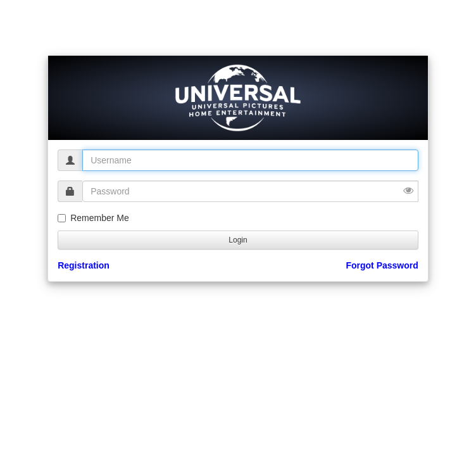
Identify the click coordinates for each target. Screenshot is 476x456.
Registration (84, 265)
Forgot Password (382, 265)
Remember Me (93, 218)
